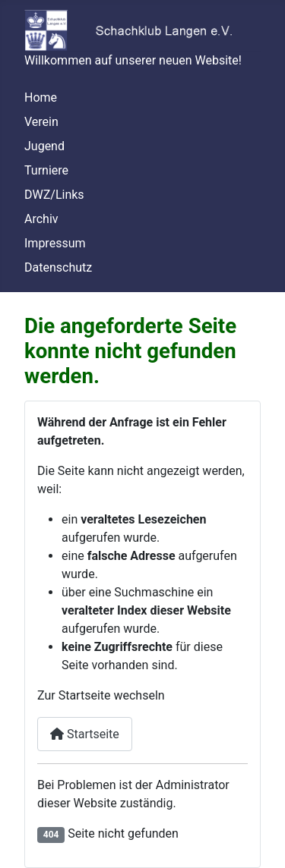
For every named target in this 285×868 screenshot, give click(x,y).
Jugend (44, 146)
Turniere (46, 170)
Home (41, 97)
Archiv (41, 219)
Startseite (85, 734)
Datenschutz (58, 267)
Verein (41, 122)
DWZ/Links (54, 195)
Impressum (55, 243)
